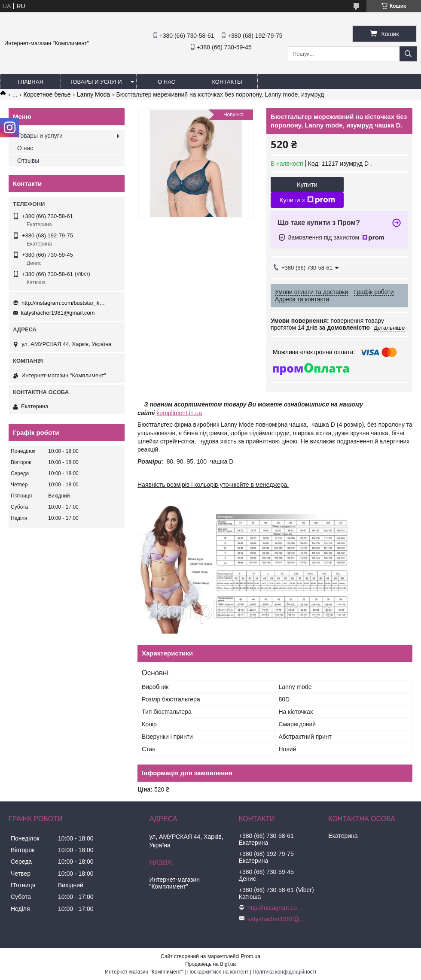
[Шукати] (408, 54)
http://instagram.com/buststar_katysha (64, 303)
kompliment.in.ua (179, 413)
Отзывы (28, 161)
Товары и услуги (96, 82)
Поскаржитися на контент (218, 972)
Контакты (227, 82)
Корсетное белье (47, 94)
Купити (307, 184)
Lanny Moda (93, 94)
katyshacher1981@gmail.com (58, 313)
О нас (166, 82)
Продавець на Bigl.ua (210, 964)
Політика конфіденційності (284, 972)
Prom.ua (251, 956)
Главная (31, 82)
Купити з (307, 200)
